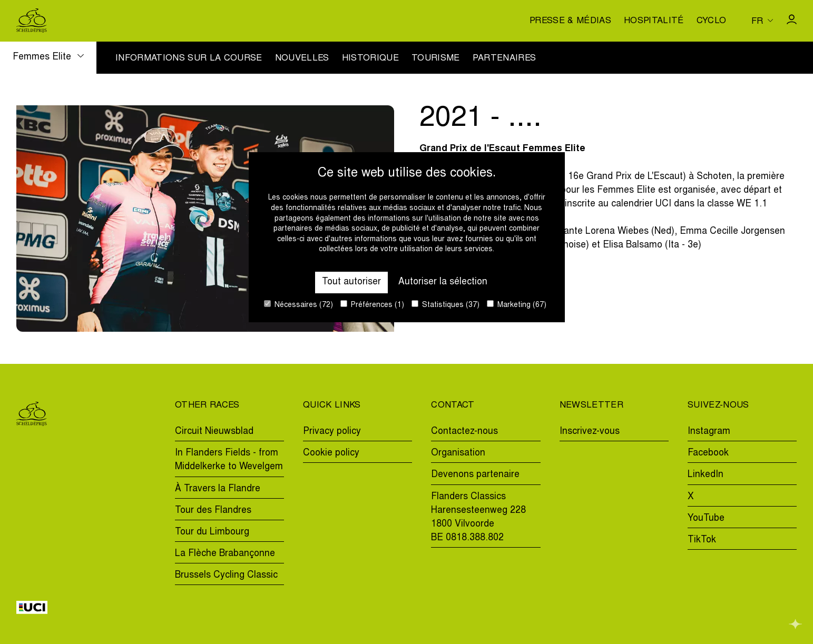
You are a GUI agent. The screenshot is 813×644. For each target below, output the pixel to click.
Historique (370, 59)
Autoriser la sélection (443, 282)
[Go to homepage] (32, 21)
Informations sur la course (189, 59)
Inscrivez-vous (590, 432)
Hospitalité (654, 22)
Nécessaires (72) (298, 305)
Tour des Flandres (213, 511)
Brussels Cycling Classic (226, 576)
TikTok (702, 540)
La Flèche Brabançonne (225, 554)
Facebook (708, 453)
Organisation (458, 453)
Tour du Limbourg (212, 532)
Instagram (709, 432)
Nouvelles (302, 59)
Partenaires (505, 59)
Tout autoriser (351, 282)
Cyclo (712, 22)
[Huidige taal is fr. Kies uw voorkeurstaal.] (762, 21)
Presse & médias (570, 22)
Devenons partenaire (475, 475)
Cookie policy (331, 453)
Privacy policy (332, 432)
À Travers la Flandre (218, 489)
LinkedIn (706, 475)
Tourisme (436, 59)
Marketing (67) (517, 305)
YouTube (706, 519)
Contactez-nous (464, 432)
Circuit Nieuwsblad (214, 432)
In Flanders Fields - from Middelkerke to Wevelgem (229, 460)
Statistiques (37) (445, 305)
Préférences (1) (372, 305)
